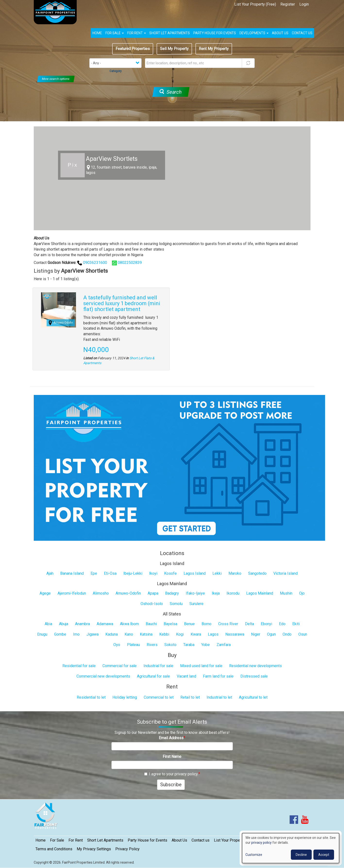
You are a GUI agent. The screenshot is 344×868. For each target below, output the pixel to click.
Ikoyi (153, 573)
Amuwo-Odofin (128, 593)
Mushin (286, 593)
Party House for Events (215, 33)
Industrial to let (219, 697)
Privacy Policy (127, 849)
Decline (301, 855)
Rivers (152, 645)
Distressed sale (254, 676)
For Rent (137, 33)
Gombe (60, 634)
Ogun (271, 634)
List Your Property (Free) (255, 4)
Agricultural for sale (153, 676)
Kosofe (170, 573)
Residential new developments (256, 666)
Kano (129, 634)
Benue (189, 624)
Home (97, 33)
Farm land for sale (218, 676)
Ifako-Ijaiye (195, 593)
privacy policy (261, 843)
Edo (282, 624)
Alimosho (101, 593)
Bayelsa (170, 624)
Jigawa (92, 634)
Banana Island (72, 573)
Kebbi (164, 634)
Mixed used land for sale (201, 666)
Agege (45, 593)
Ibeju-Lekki (133, 573)
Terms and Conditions (54, 849)
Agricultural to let (253, 697)
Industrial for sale (158, 666)
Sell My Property (174, 49)
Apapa (153, 593)
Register (288, 4)
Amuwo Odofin (63, 323)
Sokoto (170, 645)
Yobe (206, 645)
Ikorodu (233, 593)
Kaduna (112, 634)
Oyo (117, 645)
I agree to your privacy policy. (171, 774)
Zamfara (224, 645)
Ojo (302, 593)
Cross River (228, 624)
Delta (249, 624)
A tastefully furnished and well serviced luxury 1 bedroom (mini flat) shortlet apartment (122, 303)
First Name (172, 757)
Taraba (189, 645)
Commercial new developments (103, 676)
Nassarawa (235, 634)
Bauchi (151, 624)
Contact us (302, 33)
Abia (48, 624)
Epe (94, 573)
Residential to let (91, 697)
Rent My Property (214, 49)
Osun (303, 634)
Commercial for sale (120, 666)
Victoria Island (285, 573)
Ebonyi (266, 624)
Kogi (180, 634)
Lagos (213, 634)
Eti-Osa (110, 573)
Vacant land (186, 676)
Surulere (196, 604)
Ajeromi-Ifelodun (72, 593)
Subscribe (171, 785)
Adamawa (105, 624)
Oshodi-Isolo (152, 604)
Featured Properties (133, 49)
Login (304, 4)
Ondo (287, 634)
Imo (76, 634)
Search (170, 92)
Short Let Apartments (170, 33)
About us (280, 33)
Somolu (176, 604)
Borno (206, 624)
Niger (256, 634)
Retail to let (190, 697)
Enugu (42, 634)
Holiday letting (125, 697)
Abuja (64, 624)
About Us (179, 840)
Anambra (82, 624)
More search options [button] (56, 79)
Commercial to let (159, 697)
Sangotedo (257, 573)
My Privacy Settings (94, 849)
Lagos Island (195, 573)
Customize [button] (254, 855)
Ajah (50, 573)
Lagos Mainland (260, 593)
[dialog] (291, 848)
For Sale (115, 33)
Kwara (196, 634)
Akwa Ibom (129, 624)
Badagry (172, 593)
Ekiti (296, 624)
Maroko (235, 573)
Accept (324, 855)
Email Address (171, 738)
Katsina (146, 634)
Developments (254, 33)
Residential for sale (79, 666)
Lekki (217, 573)
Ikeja (216, 593)
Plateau (133, 645)
